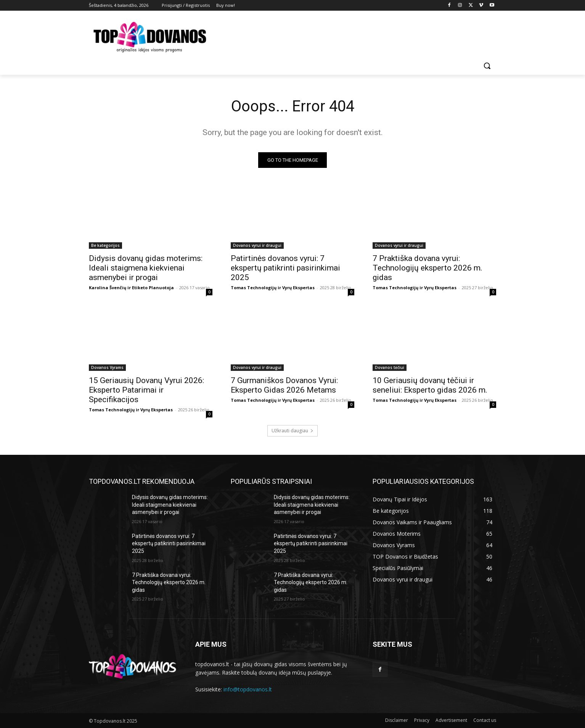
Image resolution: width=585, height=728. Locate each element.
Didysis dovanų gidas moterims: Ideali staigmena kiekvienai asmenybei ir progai (146, 268)
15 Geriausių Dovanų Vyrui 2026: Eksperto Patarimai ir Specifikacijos (146, 390)
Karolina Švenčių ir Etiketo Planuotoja (131, 287)
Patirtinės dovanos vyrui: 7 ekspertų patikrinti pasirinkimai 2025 (285, 268)
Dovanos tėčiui (390, 367)
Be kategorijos (105, 245)
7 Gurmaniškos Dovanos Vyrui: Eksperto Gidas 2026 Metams (284, 385)
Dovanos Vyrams (107, 367)
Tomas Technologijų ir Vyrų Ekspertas (273, 287)
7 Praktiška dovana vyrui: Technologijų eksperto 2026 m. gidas (427, 268)
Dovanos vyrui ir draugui (257, 245)
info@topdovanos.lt (248, 689)
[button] (487, 66)
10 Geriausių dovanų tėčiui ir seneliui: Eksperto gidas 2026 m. (430, 385)
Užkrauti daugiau (292, 431)
